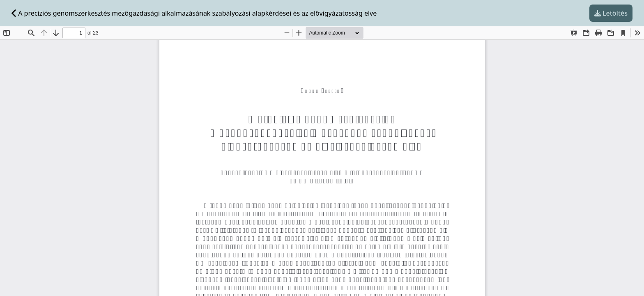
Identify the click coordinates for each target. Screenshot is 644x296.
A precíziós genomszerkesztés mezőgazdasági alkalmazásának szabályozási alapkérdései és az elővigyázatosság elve (194, 13)
